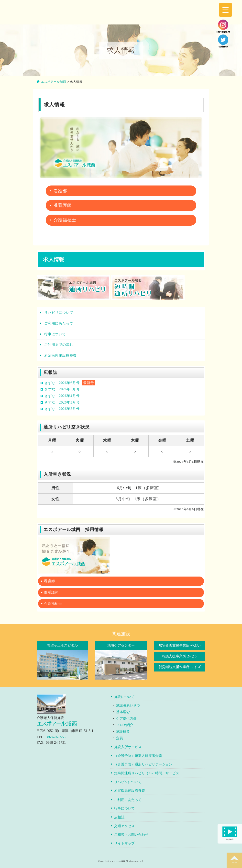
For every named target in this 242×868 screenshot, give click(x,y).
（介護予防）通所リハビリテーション (143, 764)
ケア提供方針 (126, 718)
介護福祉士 (65, 220)
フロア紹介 (125, 725)
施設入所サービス (128, 747)
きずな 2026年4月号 (62, 396)
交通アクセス (124, 826)
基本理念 (123, 712)
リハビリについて (59, 312)
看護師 (49, 581)
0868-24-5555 (55, 737)
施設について (124, 697)
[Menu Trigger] (225, 10)
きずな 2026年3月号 (62, 402)
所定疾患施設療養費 (60, 355)
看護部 (60, 191)
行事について (55, 334)
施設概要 (123, 731)
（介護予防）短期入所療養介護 (138, 756)
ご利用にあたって (59, 323)
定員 (120, 738)
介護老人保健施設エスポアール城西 (86, 13)
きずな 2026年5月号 (62, 389)
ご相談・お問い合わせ (131, 834)
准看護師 (63, 205)
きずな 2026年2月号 (62, 409)
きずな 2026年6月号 (62, 383)
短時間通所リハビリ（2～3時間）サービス (147, 773)
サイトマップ (124, 843)
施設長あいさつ (128, 705)
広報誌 (119, 817)
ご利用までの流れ (59, 345)
